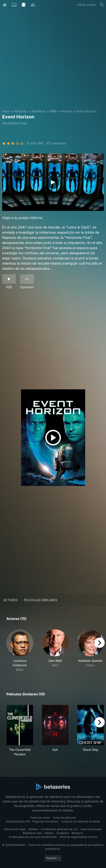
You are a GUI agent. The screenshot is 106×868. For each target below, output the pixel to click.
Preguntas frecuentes (45, 821)
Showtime (38, 111)
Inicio (6, 111)
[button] (20, 651)
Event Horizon (87, 111)
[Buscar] (102, 5)
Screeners (63, 833)
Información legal (15, 829)
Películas (20, 111)
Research (77, 833)
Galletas (33, 829)
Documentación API (18, 821)
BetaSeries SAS (32, 833)
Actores (10, 600)
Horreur (67, 111)
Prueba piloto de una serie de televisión (33, 837)
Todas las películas (64, 818)
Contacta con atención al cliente (81, 821)
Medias (49, 833)
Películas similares (41, 600)
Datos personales (91, 829)
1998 (53, 111)
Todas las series (40, 818)
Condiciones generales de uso (59, 829)
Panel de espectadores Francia (78, 837)
